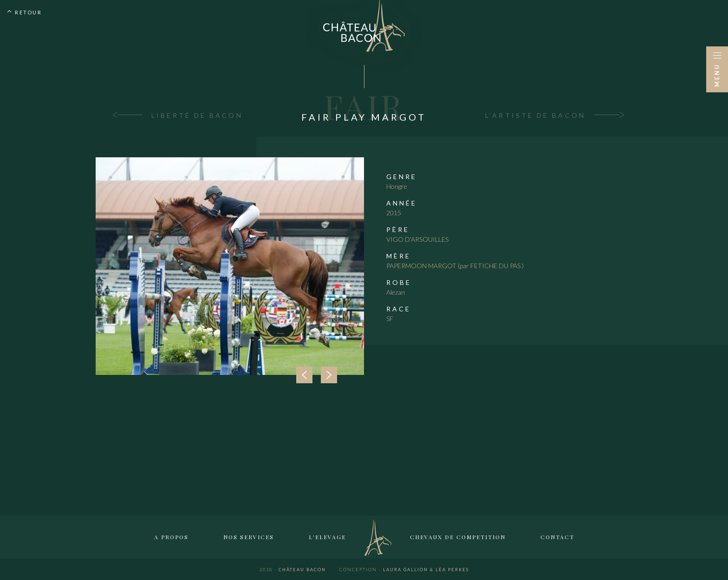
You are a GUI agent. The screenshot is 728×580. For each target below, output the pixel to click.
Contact (557, 537)
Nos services (249, 537)
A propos (171, 537)
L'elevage (327, 537)
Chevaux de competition (458, 537)
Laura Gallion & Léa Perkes (404, 570)
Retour (28, 12)
